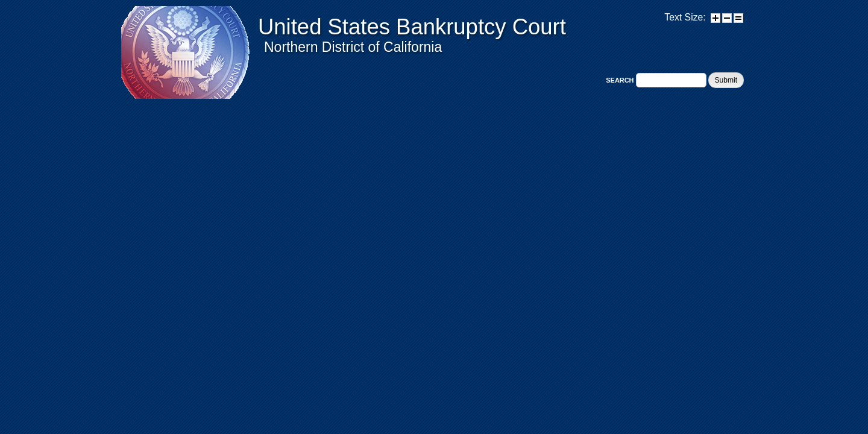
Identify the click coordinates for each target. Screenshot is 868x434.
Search (621, 80)
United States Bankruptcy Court (412, 27)
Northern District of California (353, 47)
